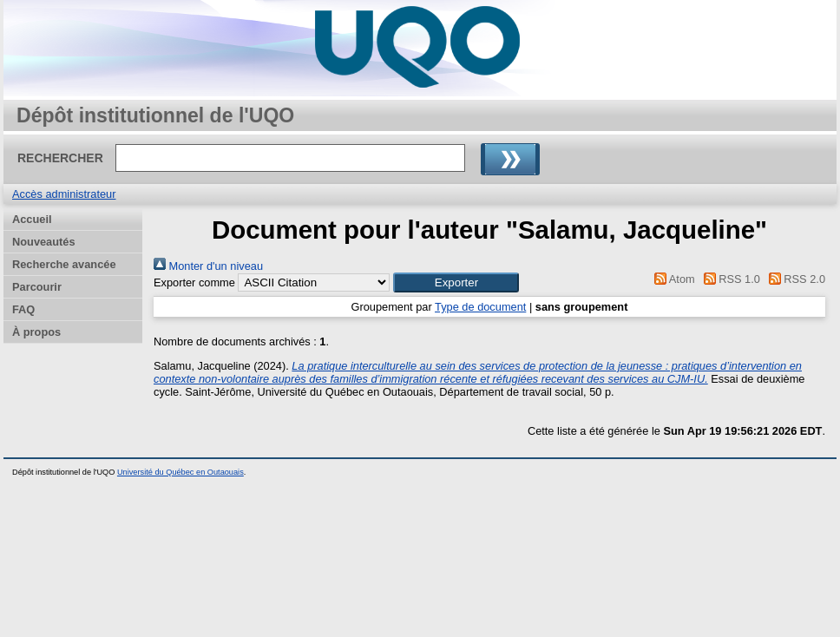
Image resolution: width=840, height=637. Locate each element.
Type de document (480, 307)
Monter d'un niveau (208, 266)
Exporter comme (194, 282)
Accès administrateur (64, 194)
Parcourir (37, 287)
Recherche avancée (64, 264)
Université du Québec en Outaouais (180, 472)
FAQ (23, 309)
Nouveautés (44, 242)
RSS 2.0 (794, 279)
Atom (672, 279)
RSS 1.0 (729, 279)
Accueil (32, 219)
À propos (36, 332)
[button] (456, 282)
